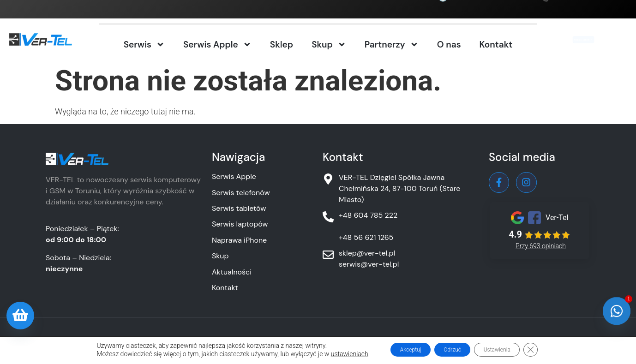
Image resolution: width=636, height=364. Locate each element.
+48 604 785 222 (582, 6)
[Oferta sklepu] (20, 316)
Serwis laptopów (240, 224)
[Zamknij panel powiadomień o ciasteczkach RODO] (549, 350)
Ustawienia (508, 350)
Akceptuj (397, 350)
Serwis (144, 45)
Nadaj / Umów (579, 41)
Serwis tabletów (239, 208)
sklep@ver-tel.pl (367, 253)
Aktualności (232, 272)
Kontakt (496, 45)
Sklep (282, 45)
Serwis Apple (217, 45)
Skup (329, 45)
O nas (449, 45)
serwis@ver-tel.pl (369, 264)
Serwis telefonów (241, 193)
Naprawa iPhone (239, 240)
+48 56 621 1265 (366, 237)
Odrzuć (450, 350)
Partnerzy (392, 45)
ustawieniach (330, 354)
